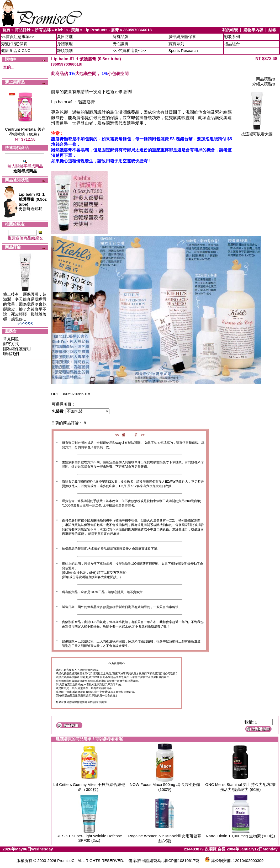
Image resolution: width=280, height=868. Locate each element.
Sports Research (183, 50)
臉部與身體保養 (182, 37)
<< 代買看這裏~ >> (129, 50)
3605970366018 (138, 30)
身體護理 (65, 44)
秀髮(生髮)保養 (14, 44)
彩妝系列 (232, 37)
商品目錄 (23, 30)
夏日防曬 (65, 37)
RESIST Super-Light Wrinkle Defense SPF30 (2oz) (89, 838)
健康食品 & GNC (16, 50)
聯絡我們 (11, 354)
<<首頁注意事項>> (17, 37)
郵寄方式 (11, 344)
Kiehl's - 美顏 (67, 30)
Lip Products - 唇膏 (101, 30)
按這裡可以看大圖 (257, 132)
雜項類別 (65, 50)
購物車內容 (253, 30)
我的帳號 (230, 30)
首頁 (6, 30)
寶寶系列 (176, 44)
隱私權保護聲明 (17, 349)
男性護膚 (120, 44)
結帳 (272, 30)
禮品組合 (232, 44)
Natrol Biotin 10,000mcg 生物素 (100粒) (240, 836)
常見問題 (11, 339)
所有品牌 (43, 30)
